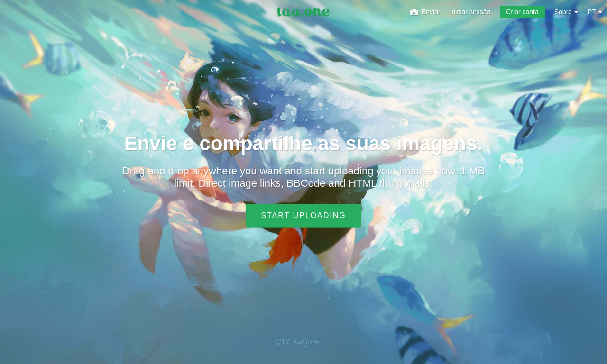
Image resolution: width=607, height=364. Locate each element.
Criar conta (522, 12)
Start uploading (303, 215)
